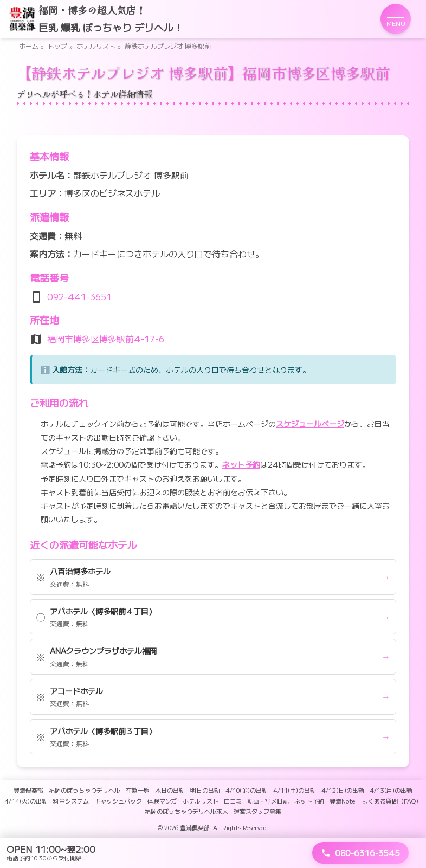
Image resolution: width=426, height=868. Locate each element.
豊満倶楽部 (28, 790)
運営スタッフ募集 (257, 811)
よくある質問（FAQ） (392, 801)
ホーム (29, 46)
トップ (57, 46)
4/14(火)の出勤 (26, 801)
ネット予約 (241, 464)
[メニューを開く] (396, 19)
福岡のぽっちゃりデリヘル (85, 790)
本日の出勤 (170, 790)
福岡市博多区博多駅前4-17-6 (106, 339)
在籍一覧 (138, 790)
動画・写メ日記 (268, 801)
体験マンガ (162, 801)
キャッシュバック (118, 801)
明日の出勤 (205, 790)
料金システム (71, 801)
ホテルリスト (96, 46)
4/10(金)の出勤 (247, 790)
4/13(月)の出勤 (391, 790)
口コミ (233, 801)
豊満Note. (343, 801)
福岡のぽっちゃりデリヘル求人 (186, 811)
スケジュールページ (310, 424)
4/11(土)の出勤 (295, 790)
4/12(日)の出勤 (343, 790)
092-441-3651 (79, 296)
